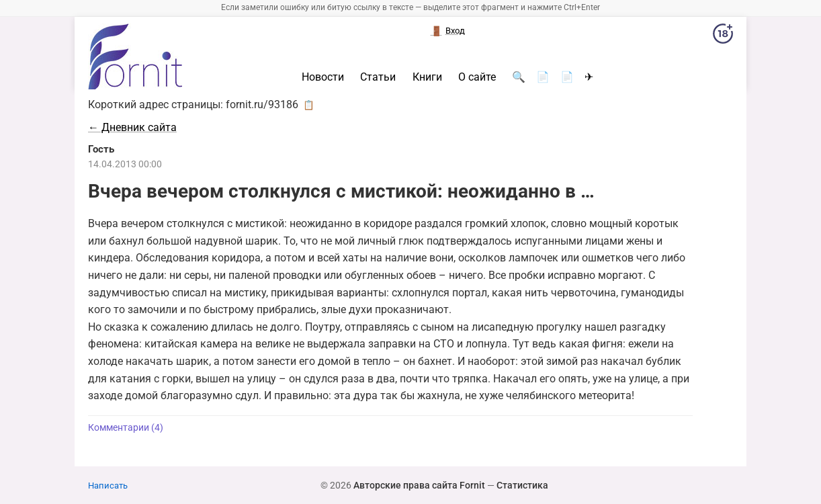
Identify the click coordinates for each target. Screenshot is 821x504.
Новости (323, 77)
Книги (427, 77)
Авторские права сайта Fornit (419, 485)
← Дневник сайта (132, 127)
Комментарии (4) (126, 428)
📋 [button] (309, 105)
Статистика (522, 485)
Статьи (378, 77)
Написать (108, 486)
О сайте (477, 77)
